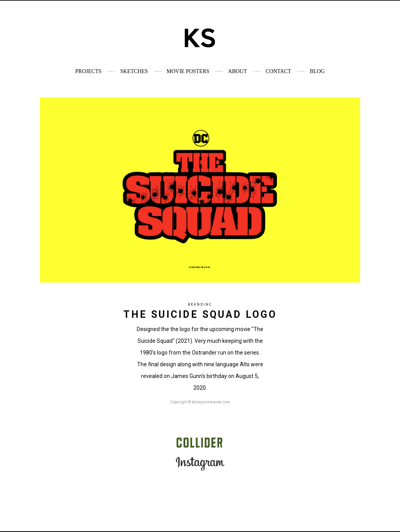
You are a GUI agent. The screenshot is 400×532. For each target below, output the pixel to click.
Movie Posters (188, 71)
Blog (317, 71)
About (237, 71)
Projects (88, 71)
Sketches (134, 71)
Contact (278, 71)
